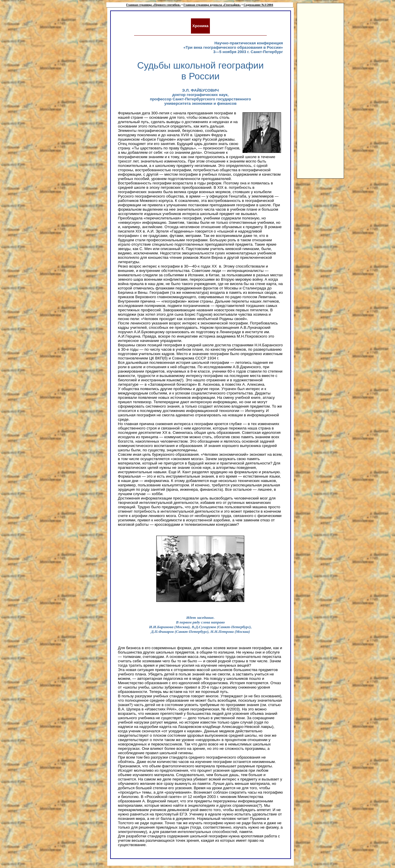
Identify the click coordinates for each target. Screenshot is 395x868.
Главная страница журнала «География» (212, 5)
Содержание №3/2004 (258, 5)
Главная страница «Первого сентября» (153, 5)
